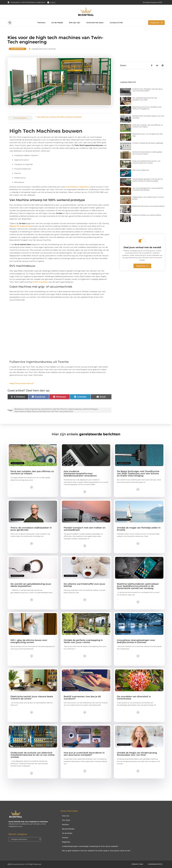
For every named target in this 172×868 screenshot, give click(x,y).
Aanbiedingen (18, 49)
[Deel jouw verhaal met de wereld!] (142, 240)
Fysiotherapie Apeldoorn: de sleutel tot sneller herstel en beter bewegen (148, 180)
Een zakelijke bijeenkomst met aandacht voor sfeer (145, 99)
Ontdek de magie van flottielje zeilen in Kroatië (139, 529)
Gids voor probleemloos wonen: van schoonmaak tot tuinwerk (146, 162)
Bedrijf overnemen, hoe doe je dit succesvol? (82, 698)
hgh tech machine (60, 409)
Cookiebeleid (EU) (155, 864)
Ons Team (66, 820)
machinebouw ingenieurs (77, 187)
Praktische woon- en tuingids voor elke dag (148, 135)
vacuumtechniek (66, 411)
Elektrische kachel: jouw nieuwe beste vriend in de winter (32, 698)
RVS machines (41, 282)
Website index (137, 864)
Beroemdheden (68, 829)
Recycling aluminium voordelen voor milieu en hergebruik (147, 108)
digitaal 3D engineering (20, 226)
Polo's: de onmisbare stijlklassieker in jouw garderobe (31, 529)
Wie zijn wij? (75, 23)
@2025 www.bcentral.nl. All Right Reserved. (24, 864)
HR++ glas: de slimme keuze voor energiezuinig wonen (29, 641)
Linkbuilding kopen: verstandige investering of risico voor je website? (90, 846)
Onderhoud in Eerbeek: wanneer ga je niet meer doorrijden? (147, 90)
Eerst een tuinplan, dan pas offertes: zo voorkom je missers (148, 126)
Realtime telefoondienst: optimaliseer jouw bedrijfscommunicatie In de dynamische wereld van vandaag (138, 586)
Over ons (66, 816)
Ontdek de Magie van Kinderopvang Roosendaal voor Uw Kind (137, 754)
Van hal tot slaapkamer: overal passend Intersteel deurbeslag (148, 189)
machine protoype (90, 409)
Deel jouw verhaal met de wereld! (142, 247)
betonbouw (19, 409)
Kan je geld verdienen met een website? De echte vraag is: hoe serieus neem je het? (96, 851)
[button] (10, 23)
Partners (41, 23)
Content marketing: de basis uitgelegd (148, 143)
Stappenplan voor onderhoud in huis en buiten (148, 198)
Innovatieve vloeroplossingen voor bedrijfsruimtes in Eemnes (136, 641)
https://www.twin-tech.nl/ (22, 383)
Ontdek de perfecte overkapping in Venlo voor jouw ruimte (83, 641)
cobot (27, 409)
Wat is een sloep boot (141, 170)
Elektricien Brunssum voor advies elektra (148, 206)
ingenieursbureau (75, 409)
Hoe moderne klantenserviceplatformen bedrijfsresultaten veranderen (80, 474)
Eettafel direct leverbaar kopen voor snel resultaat (148, 117)
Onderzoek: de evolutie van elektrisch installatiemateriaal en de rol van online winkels (33, 755)
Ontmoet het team (95, 23)
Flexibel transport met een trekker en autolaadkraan (85, 529)
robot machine (33, 411)
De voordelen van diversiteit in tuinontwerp (134, 698)
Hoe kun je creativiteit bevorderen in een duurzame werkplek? (84, 754)
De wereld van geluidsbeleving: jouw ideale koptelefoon (31, 585)
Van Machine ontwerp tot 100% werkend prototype (59, 117)
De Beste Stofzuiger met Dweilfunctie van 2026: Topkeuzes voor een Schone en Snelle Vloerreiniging (138, 474)
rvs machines (45, 411)
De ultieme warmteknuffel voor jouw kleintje (84, 585)
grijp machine (46, 409)
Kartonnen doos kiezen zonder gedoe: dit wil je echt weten (147, 153)
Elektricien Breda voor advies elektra (147, 215)
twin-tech (55, 411)
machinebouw (20, 411)
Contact (65, 838)
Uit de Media (57, 23)
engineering (35, 409)
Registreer (66, 842)
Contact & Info (116, 23)
